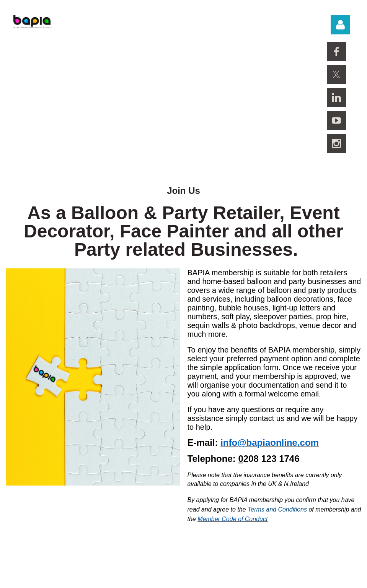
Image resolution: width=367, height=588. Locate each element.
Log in (340, 25)
